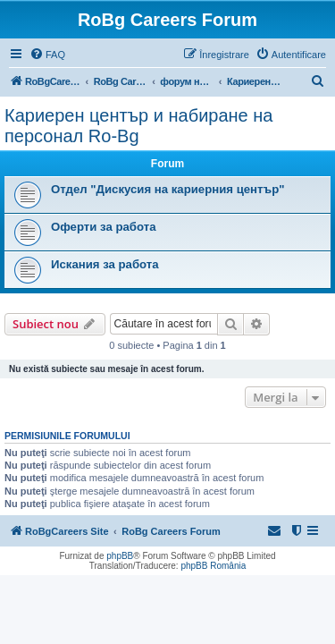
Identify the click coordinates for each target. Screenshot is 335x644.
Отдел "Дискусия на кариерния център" (167, 189)
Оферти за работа (104, 227)
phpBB (120, 556)
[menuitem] (47, 55)
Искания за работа (105, 264)
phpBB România (213, 566)
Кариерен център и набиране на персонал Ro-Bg (138, 126)
